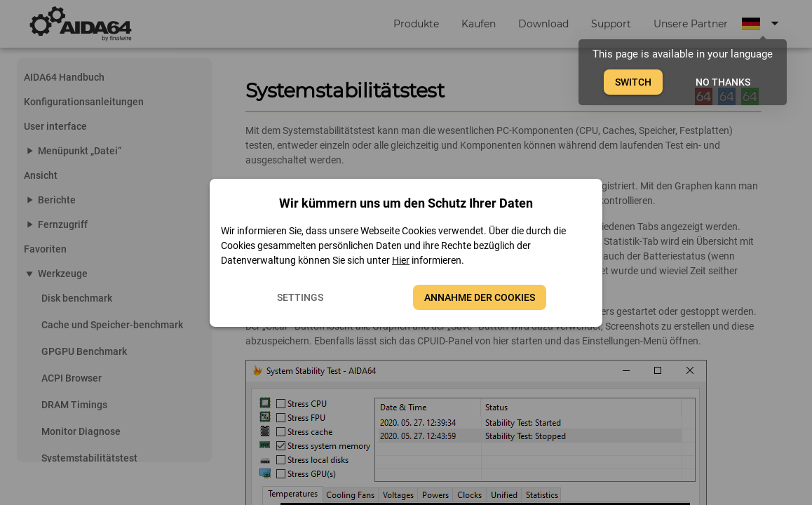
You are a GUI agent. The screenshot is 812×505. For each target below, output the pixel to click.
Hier (401, 260)
